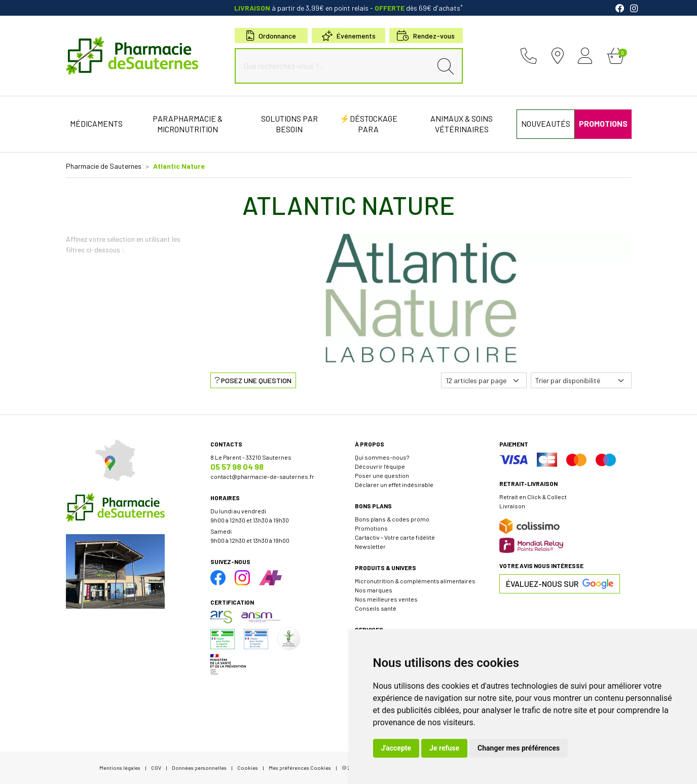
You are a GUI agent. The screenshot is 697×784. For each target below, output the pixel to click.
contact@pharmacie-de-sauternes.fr (262, 476)
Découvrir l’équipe (380, 466)
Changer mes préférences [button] (519, 748)
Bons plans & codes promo (392, 519)
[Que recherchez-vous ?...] (336, 66)
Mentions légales (120, 768)
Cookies (248, 768)
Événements (349, 36)
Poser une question (382, 475)
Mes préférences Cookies (300, 768)
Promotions (371, 528)
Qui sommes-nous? (382, 457)
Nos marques (374, 590)
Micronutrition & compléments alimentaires (415, 581)
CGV (156, 768)
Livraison (512, 506)
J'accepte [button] (396, 748)
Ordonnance (271, 36)
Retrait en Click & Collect (533, 497)
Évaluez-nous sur (560, 584)
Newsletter (370, 546)
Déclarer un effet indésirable (394, 484)
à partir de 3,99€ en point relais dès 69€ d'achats (348, 8)
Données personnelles (199, 768)
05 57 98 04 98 (237, 466)
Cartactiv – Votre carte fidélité (395, 537)
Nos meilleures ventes (386, 599)
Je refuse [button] (444, 748)
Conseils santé (376, 608)
